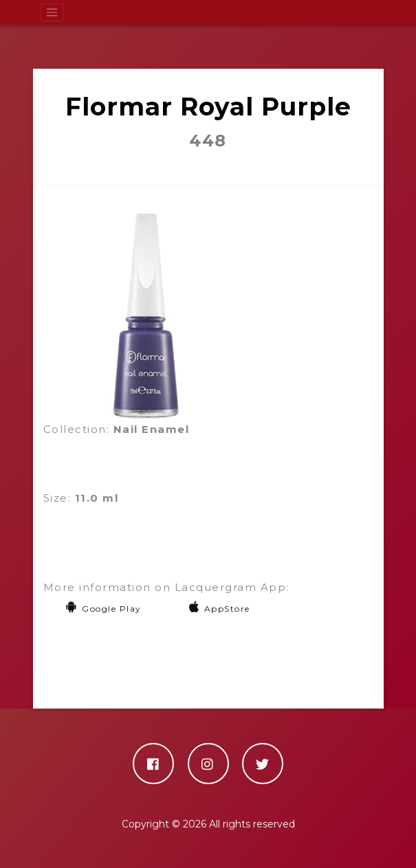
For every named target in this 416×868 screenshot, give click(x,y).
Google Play (103, 609)
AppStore (220, 609)
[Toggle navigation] (52, 12)
